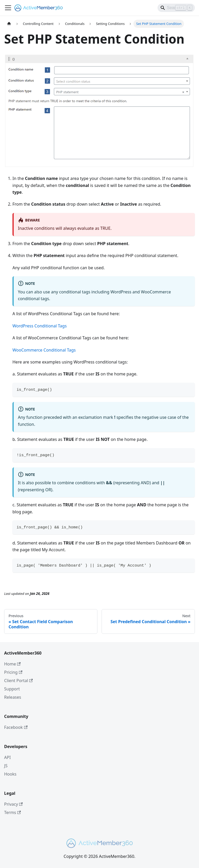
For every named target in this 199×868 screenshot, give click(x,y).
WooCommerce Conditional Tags (44, 350)
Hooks (10, 774)
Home (12, 664)
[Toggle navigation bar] (8, 8)
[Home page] (9, 24)
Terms (12, 812)
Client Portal (18, 681)
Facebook (16, 727)
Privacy (13, 804)
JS (6, 766)
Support (12, 689)
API (7, 757)
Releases (13, 697)
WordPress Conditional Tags (40, 326)
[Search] (176, 8)
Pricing (13, 672)
